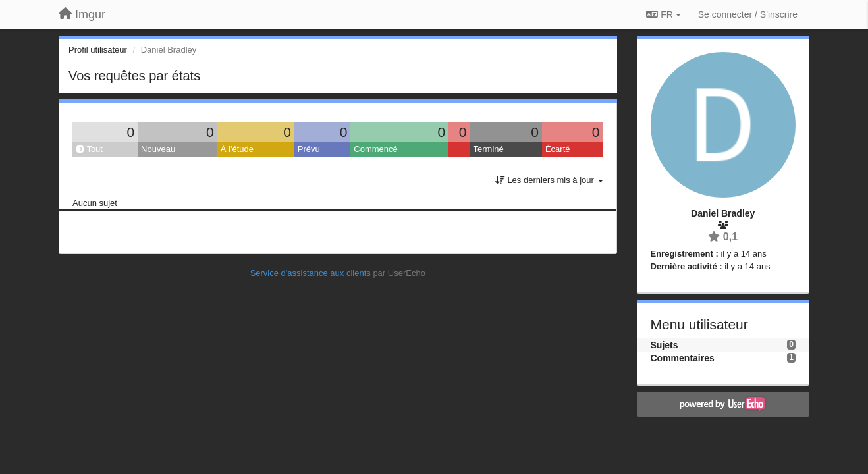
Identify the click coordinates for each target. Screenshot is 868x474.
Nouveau (158, 149)
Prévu (309, 149)
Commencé (375, 149)
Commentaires (683, 358)
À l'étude (237, 149)
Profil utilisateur (98, 50)
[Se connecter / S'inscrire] (748, 14)
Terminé (489, 149)
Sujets (665, 345)
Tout (89, 149)
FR (663, 14)
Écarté (558, 149)
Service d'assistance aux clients (311, 273)
